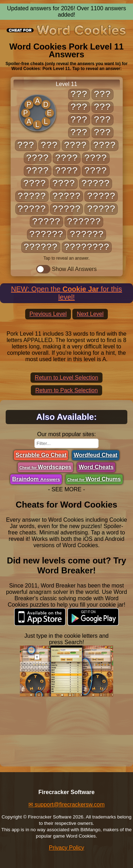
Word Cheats (96, 467)
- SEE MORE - (66, 489)
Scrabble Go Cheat (41, 455)
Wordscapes (46, 467)
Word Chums (94, 479)
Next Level (90, 314)
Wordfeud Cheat (96, 455)
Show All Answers (66, 269)
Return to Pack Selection (66, 390)
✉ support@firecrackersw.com (66, 805)
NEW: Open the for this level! (66, 293)
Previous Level (48, 314)
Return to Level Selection (66, 378)
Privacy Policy (67, 848)
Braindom (36, 479)
